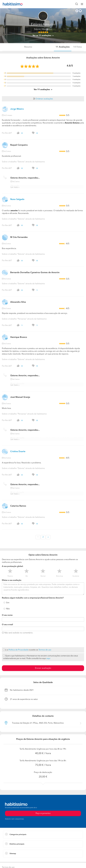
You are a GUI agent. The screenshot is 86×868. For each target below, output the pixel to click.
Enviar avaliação (43, 668)
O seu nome (7, 615)
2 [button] (43, 537)
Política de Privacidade (18, 650)
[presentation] (20, 641)
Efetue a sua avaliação (12, 580)
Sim (8, 603)
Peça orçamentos (43, 813)
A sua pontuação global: (13, 566)
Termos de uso (45, 650)
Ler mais (14, 187)
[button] (43, 835)
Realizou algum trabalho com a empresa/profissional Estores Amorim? (33, 598)
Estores (37, 29)
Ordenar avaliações (43, 99)
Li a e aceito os (27, 650)
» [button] (48, 537)
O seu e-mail (7, 625)
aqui (48, 659)
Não (8, 609)
